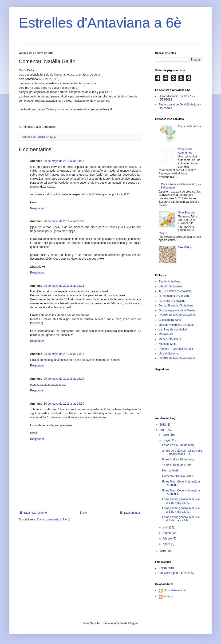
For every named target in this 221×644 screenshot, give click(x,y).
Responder (37, 208)
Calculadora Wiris (170, 320)
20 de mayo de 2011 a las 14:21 (64, 161)
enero (167, 544)
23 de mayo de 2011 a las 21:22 (64, 286)
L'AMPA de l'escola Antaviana (177, 315)
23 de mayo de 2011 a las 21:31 (64, 354)
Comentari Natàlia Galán (178, 476)
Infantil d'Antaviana (171, 286)
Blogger (133, 623)
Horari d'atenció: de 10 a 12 (176, 96)
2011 (163, 430)
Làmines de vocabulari (173, 330)
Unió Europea (187, 213)
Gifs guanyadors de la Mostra (177, 310)
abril (166, 527)
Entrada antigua (130, 513)
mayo (167, 440)
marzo (167, 533)
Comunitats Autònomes (185, 151)
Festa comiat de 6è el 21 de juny (179, 105)
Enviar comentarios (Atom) (53, 519)
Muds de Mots (168, 344)
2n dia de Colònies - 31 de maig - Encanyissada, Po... (182, 452)
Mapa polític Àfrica (190, 126)
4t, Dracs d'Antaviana (172, 301)
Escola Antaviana (170, 282)
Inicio (83, 513)
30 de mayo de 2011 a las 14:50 (64, 404)
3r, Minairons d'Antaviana (174, 296)
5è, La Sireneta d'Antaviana (176, 306)
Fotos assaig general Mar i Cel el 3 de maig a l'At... (181, 501)
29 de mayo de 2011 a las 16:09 (64, 379)
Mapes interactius (170, 339)
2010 (163, 551)
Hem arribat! (170, 471)
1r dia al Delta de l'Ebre (177, 465)
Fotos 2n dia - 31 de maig (178, 445)
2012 (163, 425)
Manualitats (166, 334)
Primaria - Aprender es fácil (176, 349)
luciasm (168, 596)
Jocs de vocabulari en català (176, 325)
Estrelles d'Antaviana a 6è (100, 23)
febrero (168, 539)
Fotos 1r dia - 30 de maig (178, 459)
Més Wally (184, 247)
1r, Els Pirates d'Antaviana (175, 291)
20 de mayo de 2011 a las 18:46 (64, 221)
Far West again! (169, 573)
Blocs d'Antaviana (175, 590)
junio (166, 435)
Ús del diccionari (169, 354)
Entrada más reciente (33, 513)
